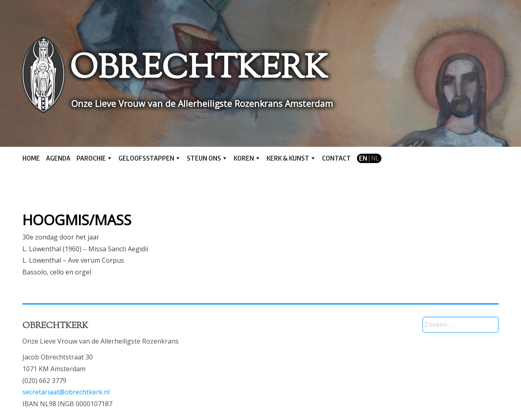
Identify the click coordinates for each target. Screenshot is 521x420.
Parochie (91, 158)
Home (31, 158)
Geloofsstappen (146, 158)
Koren (244, 158)
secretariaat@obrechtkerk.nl (66, 392)
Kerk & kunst (288, 158)
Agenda (58, 158)
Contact (336, 158)
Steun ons (204, 158)
